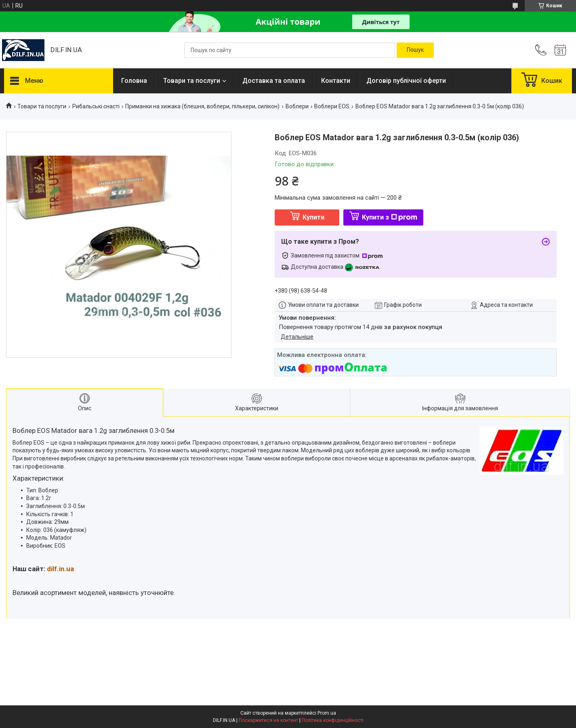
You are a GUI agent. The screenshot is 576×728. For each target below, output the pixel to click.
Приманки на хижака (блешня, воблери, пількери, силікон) (202, 106)
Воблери (297, 106)
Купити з (390, 217)
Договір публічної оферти (406, 81)
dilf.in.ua (60, 569)
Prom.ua (327, 713)
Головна (134, 81)
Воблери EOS (332, 106)
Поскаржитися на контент (268, 720)
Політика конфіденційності (333, 720)
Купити (313, 217)
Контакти (336, 81)
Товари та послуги (192, 81)
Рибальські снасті (96, 106)
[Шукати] (415, 50)
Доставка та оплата (274, 81)
